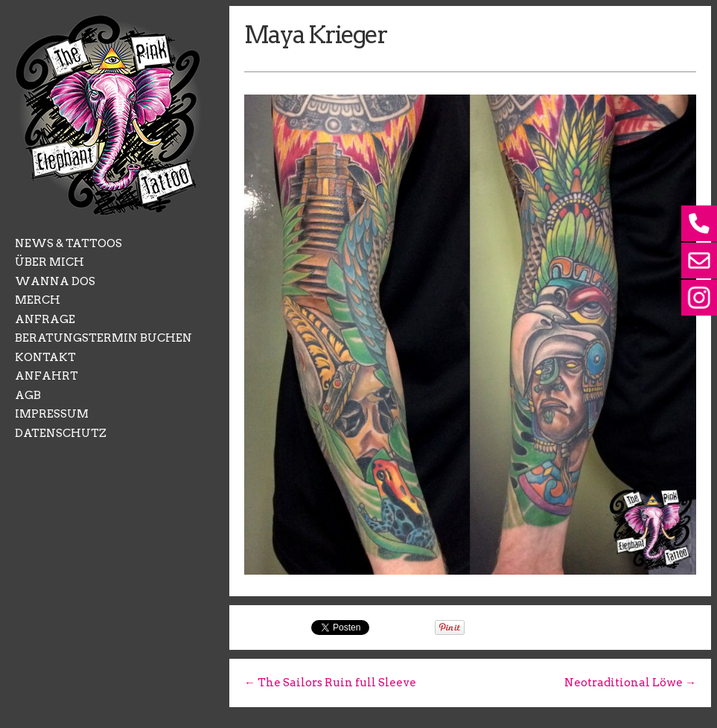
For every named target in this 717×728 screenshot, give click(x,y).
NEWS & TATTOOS (68, 243)
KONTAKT (45, 357)
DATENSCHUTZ (61, 433)
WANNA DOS (55, 281)
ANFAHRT (47, 376)
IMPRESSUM (52, 414)
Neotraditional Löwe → (630, 683)
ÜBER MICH (50, 262)
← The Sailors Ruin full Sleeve (330, 683)
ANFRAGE (45, 319)
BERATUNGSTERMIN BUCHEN (103, 338)
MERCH (38, 300)
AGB (28, 395)
